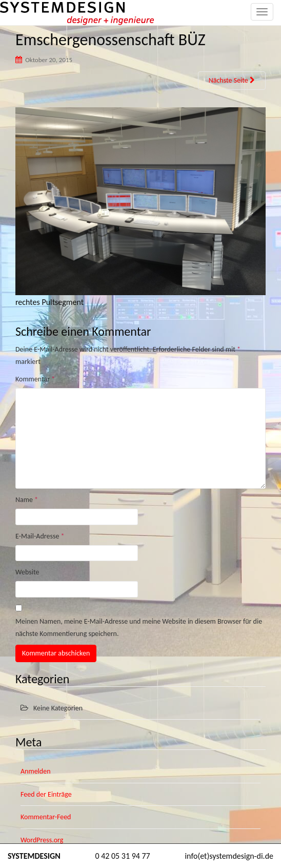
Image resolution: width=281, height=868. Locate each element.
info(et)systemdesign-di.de (229, 856)
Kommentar (35, 379)
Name (27, 500)
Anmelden (36, 771)
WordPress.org (42, 840)
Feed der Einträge (46, 794)
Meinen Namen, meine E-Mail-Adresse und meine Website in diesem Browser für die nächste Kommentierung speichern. (139, 628)
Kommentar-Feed (46, 817)
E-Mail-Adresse (40, 536)
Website (27, 572)
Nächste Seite (232, 80)
